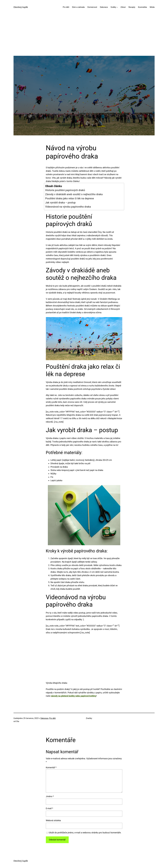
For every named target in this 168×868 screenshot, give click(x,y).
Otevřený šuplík (21, 7)
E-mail (49, 808)
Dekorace (44, 718)
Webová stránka (53, 820)
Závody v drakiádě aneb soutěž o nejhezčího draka (74, 194)
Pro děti (52, 718)
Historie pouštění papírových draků (65, 190)
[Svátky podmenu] (117, 7)
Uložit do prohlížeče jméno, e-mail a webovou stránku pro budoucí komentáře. (85, 833)
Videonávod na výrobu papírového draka (68, 207)
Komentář (51, 767)
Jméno (50, 796)
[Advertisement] (84, 39)
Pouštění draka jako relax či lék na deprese (70, 198)
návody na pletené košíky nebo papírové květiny (74, 696)
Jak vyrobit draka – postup (60, 203)
